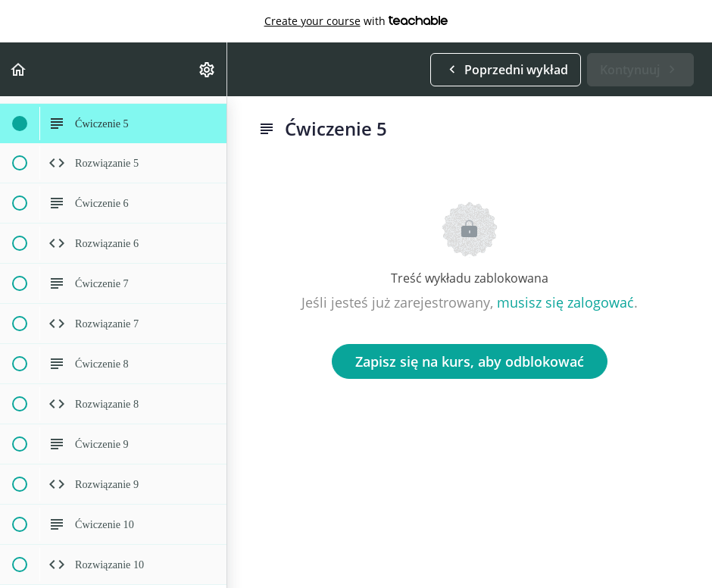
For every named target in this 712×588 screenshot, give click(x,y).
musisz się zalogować (565, 302)
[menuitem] (208, 69)
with (356, 21)
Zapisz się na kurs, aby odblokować (470, 361)
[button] (19, 69)
